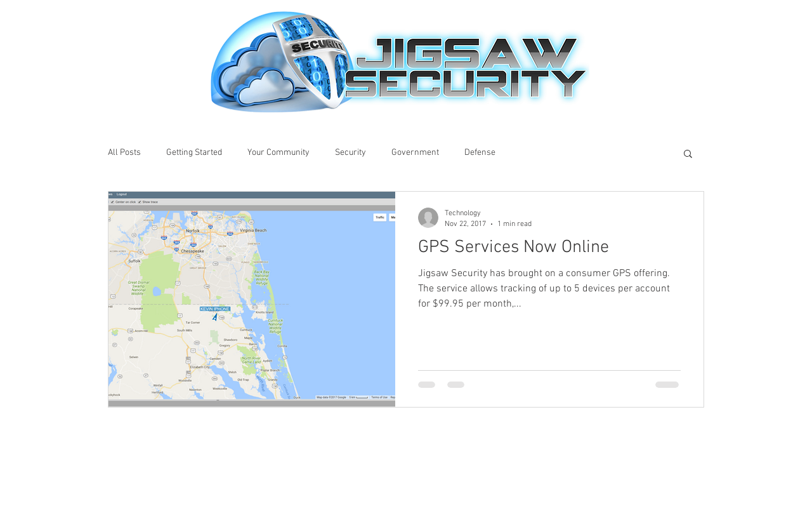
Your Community (278, 153)
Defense (480, 153)
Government (415, 153)
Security (350, 153)
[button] (688, 155)
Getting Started (194, 153)
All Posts (124, 153)
